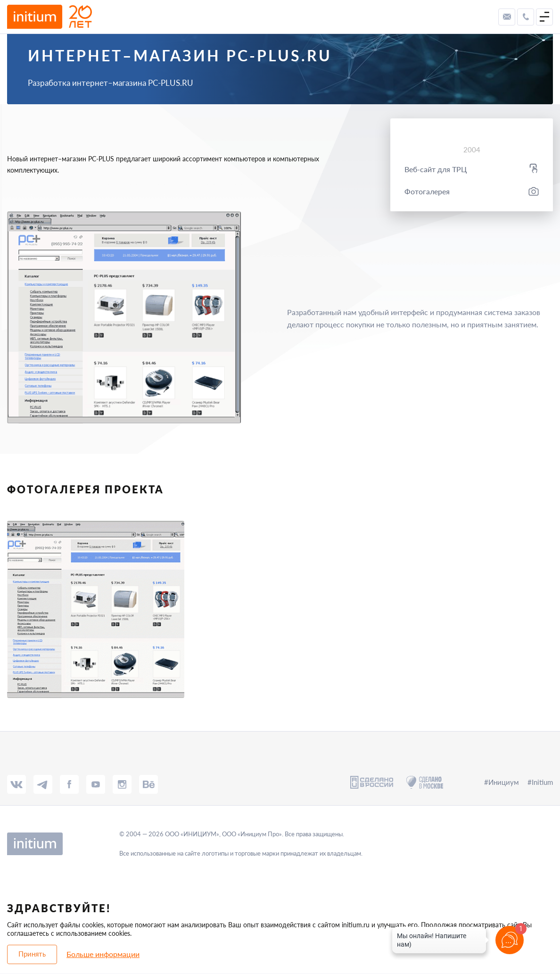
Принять (32, 954)
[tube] (96, 784)
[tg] (43, 784)
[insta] (122, 784)
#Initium (540, 782)
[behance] (148, 784)
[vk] (16, 784)
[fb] (69, 784)
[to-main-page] (49, 17)
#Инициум (502, 782)
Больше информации (103, 954)
